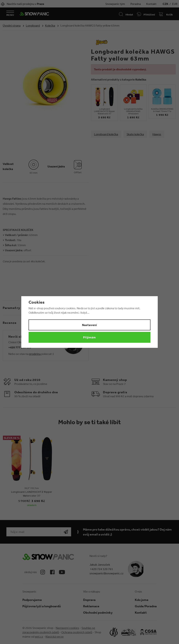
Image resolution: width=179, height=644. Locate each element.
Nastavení (89, 325)
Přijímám (90, 337)
